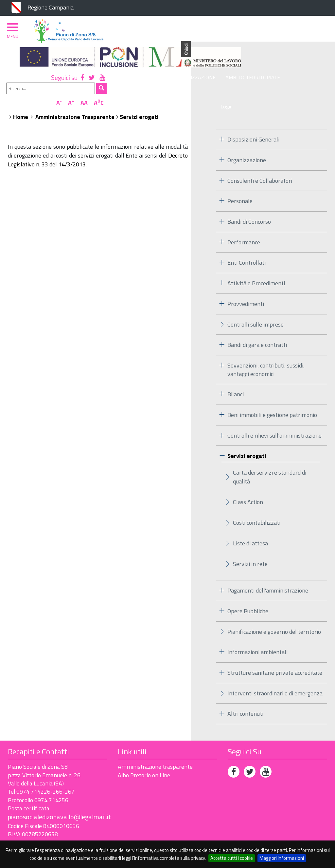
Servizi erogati (271, 96)
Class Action (248, 482)
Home (152, 96)
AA (305, 53)
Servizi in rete (250, 544)
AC (319, 53)
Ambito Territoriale (253, 71)
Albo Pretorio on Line (144, 755)
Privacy (18, 836)
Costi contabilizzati (257, 502)
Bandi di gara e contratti (257, 324)
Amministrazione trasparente (155, 747)
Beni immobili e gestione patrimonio (272, 395)
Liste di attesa (250, 523)
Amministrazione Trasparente (207, 96)
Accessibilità (54, 836)
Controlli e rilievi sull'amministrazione (274, 415)
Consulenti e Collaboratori (260, 160)
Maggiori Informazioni (282, 858)
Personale (240, 181)
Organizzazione (195, 71)
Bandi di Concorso (249, 201)
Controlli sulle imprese (256, 304)
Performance (244, 222)
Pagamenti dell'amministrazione (268, 570)
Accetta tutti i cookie (232, 858)
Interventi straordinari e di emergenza (275, 673)
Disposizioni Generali (253, 119)
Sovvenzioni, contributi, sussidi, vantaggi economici (266, 349)
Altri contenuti (245, 694)
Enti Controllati (247, 243)
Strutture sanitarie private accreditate (275, 652)
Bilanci (236, 374)
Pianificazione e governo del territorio (274, 611)
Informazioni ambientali (257, 632)
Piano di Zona (147, 71)
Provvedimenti (246, 283)
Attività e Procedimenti (256, 263)
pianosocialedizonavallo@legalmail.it (59, 797)
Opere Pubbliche (248, 591)
